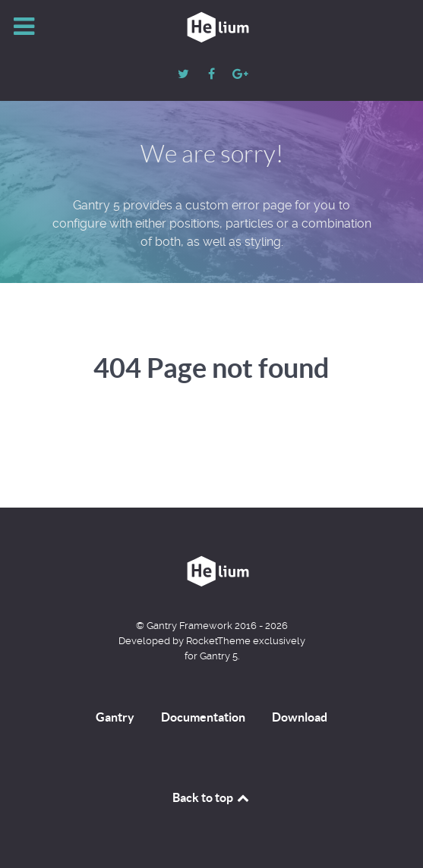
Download (300, 717)
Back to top (212, 797)
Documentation (203, 717)
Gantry (115, 717)
